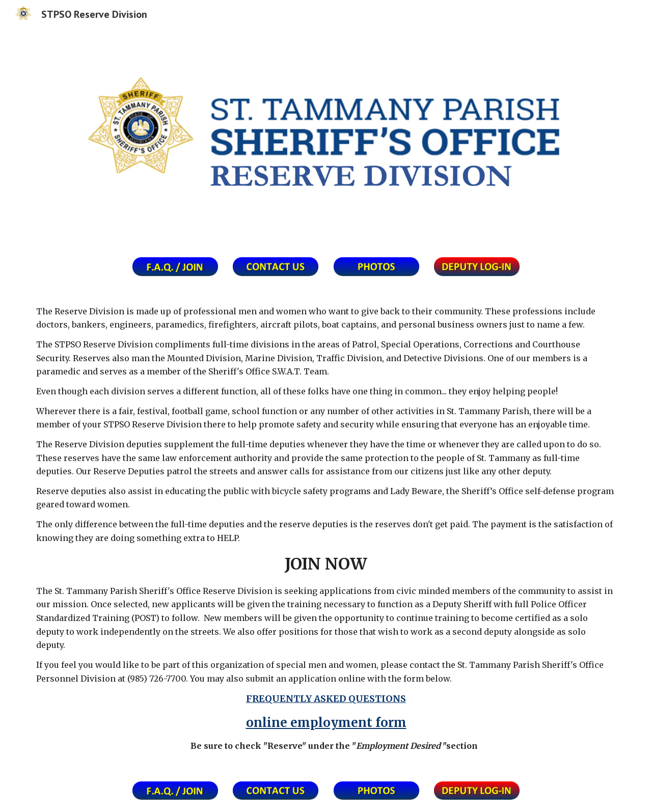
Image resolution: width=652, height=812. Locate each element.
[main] (326, 529)
